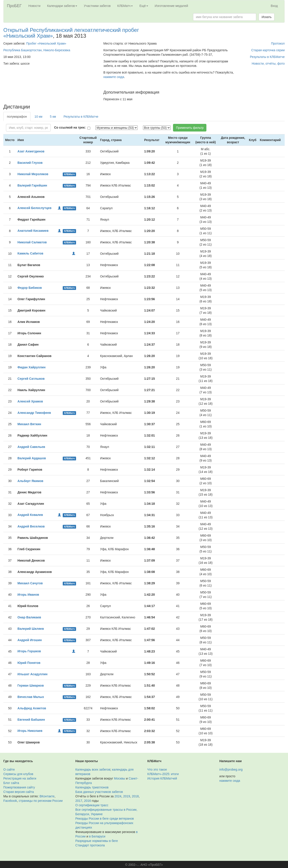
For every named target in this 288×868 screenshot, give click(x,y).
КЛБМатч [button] (125, 6)
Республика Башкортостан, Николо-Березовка (37, 50)
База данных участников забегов (99, 792)
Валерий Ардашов (32, 458)
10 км (38, 117)
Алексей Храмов (30, 401)
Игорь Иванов (28, 595)
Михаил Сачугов (30, 583)
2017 (79, 801)
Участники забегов (97, 6)
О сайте (9, 770)
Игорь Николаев (30, 731)
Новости (34, 6)
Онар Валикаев (29, 617)
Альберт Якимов (30, 481)
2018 (135, 796)
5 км (53, 117)
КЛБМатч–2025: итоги (163, 774)
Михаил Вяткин (29, 424)
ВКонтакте (47, 796)
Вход (274, 6)
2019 (127, 796)
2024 (118, 796)
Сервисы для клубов (18, 774)
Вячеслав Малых (31, 697)
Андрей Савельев (31, 447)
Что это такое (157, 770)
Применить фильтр (190, 128)
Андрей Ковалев (30, 515)
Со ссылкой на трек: (70, 127)
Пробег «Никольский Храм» (46, 43)
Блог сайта (11, 783)
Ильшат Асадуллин (33, 674)
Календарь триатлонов (92, 787)
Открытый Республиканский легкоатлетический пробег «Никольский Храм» (71, 33)
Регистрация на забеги (20, 778)
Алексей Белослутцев (35, 208)
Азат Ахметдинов (31, 151)
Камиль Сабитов (30, 253)
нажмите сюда (114, 77)
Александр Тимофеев (34, 413)
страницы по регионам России (41, 801)
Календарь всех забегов (93, 770)
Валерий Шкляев (31, 629)
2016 (88, 801)
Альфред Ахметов (32, 708)
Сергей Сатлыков (31, 379)
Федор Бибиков (30, 288)
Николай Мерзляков (33, 174)
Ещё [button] (144, 6)
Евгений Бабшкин (31, 720)
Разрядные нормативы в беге (97, 841)
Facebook (10, 801)
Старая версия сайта (19, 792)
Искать (267, 17)
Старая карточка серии (268, 50)
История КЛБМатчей (162, 778)
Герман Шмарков (31, 685)
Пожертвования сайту (19, 787)
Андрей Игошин (30, 640)
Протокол (278, 43)
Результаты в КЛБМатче (267, 57)
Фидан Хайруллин (32, 367)
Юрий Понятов (29, 663)
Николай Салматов (32, 242)
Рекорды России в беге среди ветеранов (105, 819)
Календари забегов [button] (62, 6)
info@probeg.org (231, 770)
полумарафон (17, 117)
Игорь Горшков (29, 651)
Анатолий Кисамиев (33, 231)
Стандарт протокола (90, 845)
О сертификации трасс (92, 805)
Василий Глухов (30, 163)
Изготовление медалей (171, 6)
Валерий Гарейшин (32, 185)
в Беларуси (97, 836)
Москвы (119, 778)
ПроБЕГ (14, 6)
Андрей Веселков (31, 526)
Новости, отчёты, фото (268, 64)
